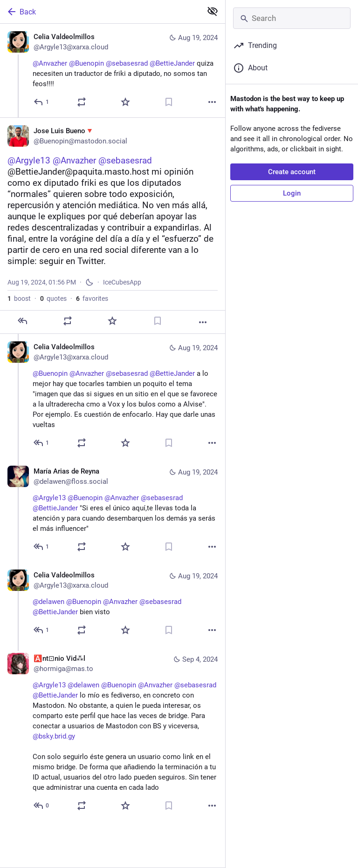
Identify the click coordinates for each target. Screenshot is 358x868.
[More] (212, 102)
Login (292, 193)
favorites (92, 305)
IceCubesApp (122, 289)
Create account (292, 172)
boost (19, 305)
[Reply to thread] (42, 449)
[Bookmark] (169, 102)
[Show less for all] (213, 11)
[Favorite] (125, 102)
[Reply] (42, 102)
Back (21, 12)
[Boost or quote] (82, 102)
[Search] (292, 18)
